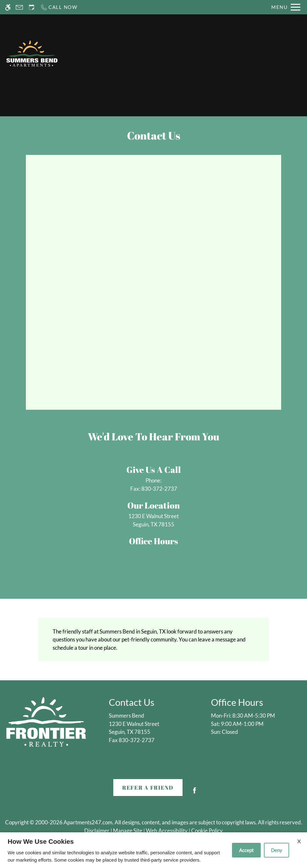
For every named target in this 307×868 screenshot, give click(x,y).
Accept (246, 850)
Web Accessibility (167, 831)
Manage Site (128, 831)
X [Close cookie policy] (299, 841)
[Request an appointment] (32, 7)
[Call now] (59, 7)
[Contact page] (19, 7)
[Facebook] (195, 793)
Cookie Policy (207, 831)
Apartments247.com (88, 822)
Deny (277, 850)
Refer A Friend (148, 788)
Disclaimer (97, 831)
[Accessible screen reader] (8, 7)
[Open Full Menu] (286, 7)
